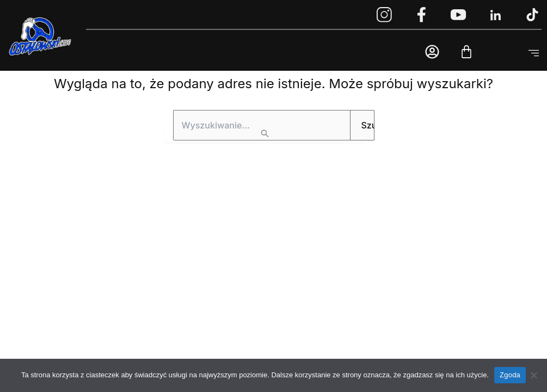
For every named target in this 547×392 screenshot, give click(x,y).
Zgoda (510, 375)
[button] (533, 54)
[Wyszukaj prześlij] (266, 134)
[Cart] (466, 52)
